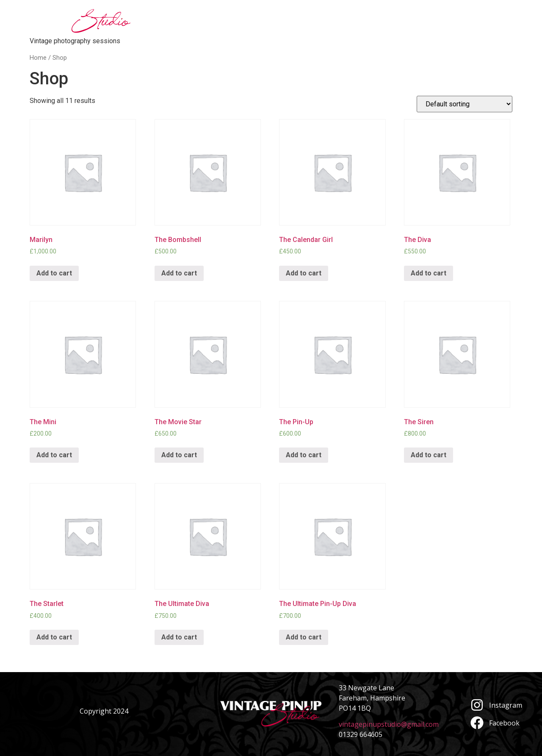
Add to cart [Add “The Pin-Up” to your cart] (304, 455)
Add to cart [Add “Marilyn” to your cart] (54, 273)
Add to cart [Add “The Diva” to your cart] (429, 273)
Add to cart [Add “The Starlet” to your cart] (54, 637)
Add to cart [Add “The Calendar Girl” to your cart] (304, 273)
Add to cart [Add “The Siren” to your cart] (429, 455)
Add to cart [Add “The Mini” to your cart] (54, 455)
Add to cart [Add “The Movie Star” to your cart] (179, 455)
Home (38, 58)
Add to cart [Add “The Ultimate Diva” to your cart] (179, 637)
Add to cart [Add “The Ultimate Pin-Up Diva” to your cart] (304, 637)
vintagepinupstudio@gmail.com (389, 724)
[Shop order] (465, 104)
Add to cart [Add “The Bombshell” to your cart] (179, 273)
